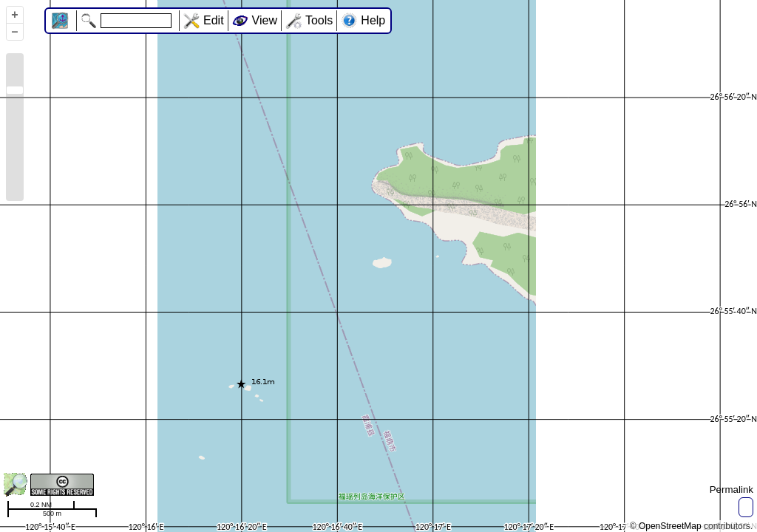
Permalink (731, 490)
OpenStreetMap (670, 526)
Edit (214, 20)
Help (373, 20)
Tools (319, 20)
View (265, 20)
